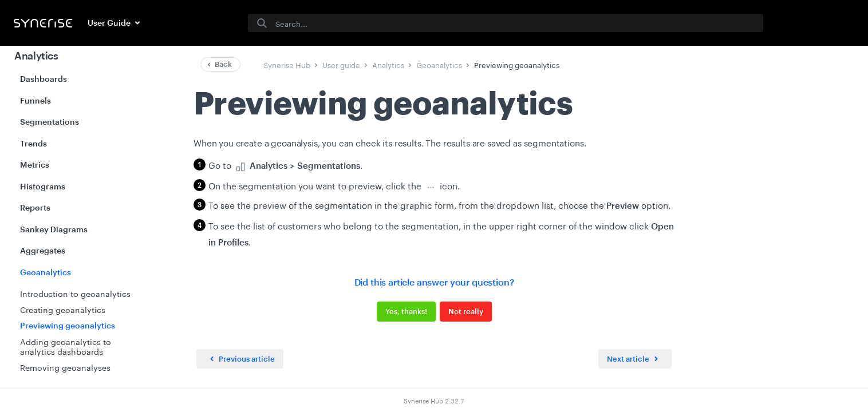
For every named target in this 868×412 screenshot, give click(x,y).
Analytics (36, 56)
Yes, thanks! (406, 311)
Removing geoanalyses (65, 367)
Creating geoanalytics (63, 309)
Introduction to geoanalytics (75, 293)
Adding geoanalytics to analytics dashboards (66, 346)
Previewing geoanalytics (68, 325)
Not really (466, 311)
